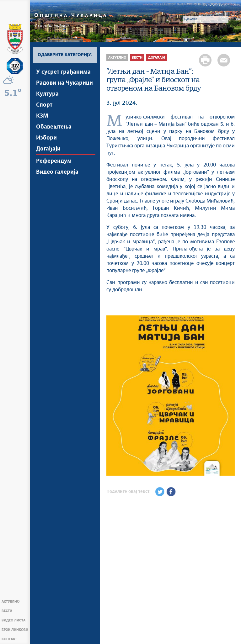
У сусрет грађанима (63, 72)
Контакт (9, 639)
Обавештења (54, 127)
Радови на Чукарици (64, 83)
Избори (46, 138)
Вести (7, 611)
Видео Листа (13, 620)
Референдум (54, 161)
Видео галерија (57, 172)
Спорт (44, 105)
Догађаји (48, 149)
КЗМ (42, 116)
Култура (47, 94)
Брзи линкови (15, 630)
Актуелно (11, 602)
